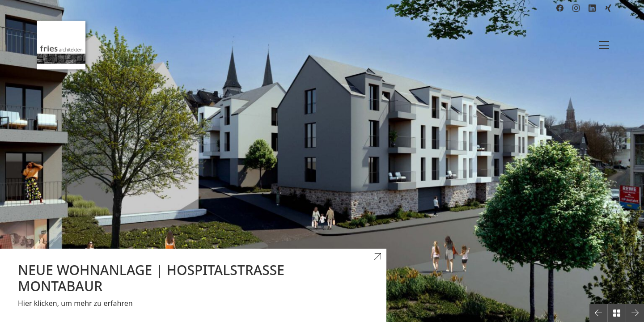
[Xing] (608, 8)
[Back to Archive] (617, 313)
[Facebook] (560, 8)
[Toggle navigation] (604, 45)
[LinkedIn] (592, 8)
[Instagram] (576, 8)
